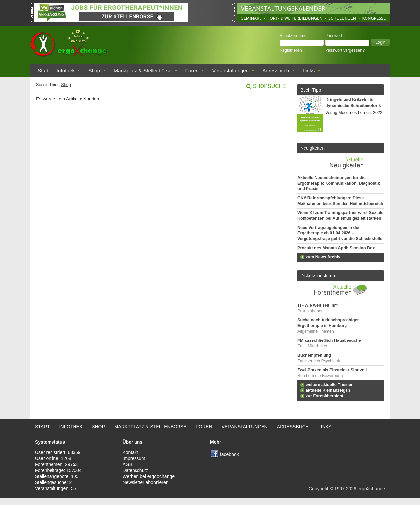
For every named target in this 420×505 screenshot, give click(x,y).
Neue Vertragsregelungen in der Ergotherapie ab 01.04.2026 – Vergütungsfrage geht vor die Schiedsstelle (340, 233)
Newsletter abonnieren (146, 482)
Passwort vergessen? (345, 50)
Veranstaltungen (231, 70)
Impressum (134, 458)
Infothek (66, 70)
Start (43, 70)
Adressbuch (276, 70)
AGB (128, 464)
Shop (94, 70)
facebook (230, 454)
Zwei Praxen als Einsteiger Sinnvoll (332, 370)
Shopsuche (270, 86)
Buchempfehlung (314, 355)
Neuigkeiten (312, 148)
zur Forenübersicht (325, 396)
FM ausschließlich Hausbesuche (329, 340)
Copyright (319, 489)
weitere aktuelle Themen (330, 385)
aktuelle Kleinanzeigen (328, 390)
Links (309, 70)
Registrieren (291, 50)
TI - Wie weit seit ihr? (318, 305)
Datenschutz (136, 470)
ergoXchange (371, 489)
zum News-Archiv (323, 257)
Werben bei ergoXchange (149, 476)
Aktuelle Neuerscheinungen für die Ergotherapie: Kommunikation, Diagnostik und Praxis (339, 183)
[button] (380, 42)
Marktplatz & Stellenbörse (143, 70)
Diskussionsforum (318, 276)
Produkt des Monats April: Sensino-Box (336, 248)
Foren (192, 70)
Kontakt (130, 452)
